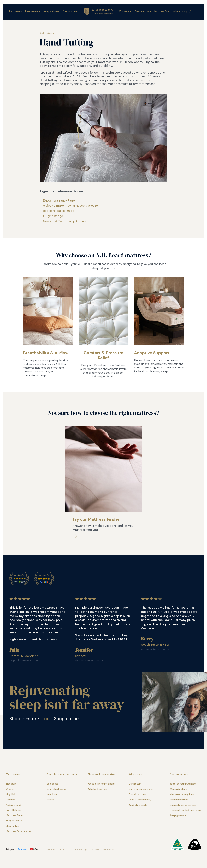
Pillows (50, 800)
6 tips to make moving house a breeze (70, 206)
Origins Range (53, 216)
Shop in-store (24, 719)
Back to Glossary (48, 33)
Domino (10, 800)
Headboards (54, 794)
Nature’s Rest (13, 805)
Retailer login (82, 849)
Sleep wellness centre (101, 774)
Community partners (141, 789)
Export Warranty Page (59, 200)
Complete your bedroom (62, 774)
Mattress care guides (182, 794)
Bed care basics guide (59, 211)
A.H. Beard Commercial (103, 849)
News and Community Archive (65, 221)
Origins (10, 789)
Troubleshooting (179, 800)
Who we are (125, 11)
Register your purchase (183, 784)
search (191, 12)
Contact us (51, 849)
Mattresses (16, 11)
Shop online (66, 719)
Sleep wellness (51, 11)
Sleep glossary (178, 815)
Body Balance (13, 810)
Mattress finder (15, 815)
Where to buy (180, 11)
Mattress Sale (162, 11)
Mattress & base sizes (19, 831)
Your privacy (66, 849)
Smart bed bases (56, 789)
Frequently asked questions (185, 810)
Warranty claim (178, 789)
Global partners (138, 794)
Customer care (143, 11)
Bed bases (52, 784)
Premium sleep (70, 11)
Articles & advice (97, 789)
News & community (140, 800)
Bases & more (33, 11)
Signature (11, 784)
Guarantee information (183, 805)
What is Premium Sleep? (101, 784)
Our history (135, 784)
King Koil (10, 794)
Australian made (138, 805)
